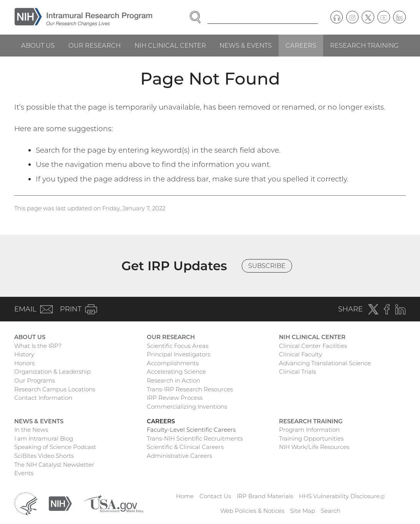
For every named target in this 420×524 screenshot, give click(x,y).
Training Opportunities (311, 438)
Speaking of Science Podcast (55, 447)
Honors (24, 363)
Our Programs (35, 380)
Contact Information (43, 398)
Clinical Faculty (300, 354)
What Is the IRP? (38, 346)
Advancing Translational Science (325, 363)
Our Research (95, 45)
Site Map (303, 511)
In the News (31, 430)
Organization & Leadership (52, 372)
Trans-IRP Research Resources (190, 389)
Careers (301, 45)
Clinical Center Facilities (313, 346)
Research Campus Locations (55, 389)
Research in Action (173, 380)
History (24, 354)
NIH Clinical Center (170, 45)
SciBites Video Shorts (44, 456)
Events (24, 473)
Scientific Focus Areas (178, 346)
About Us (38, 45)
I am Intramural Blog (44, 438)
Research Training (364, 45)
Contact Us (215, 496)
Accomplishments (173, 363)
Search (331, 511)
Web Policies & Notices (252, 511)
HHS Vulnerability (342, 496)
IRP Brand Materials (265, 496)
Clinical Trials (297, 372)
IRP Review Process (175, 398)
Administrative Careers (179, 456)
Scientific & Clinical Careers (185, 447)
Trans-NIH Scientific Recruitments (195, 438)
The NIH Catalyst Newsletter (54, 465)
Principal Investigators (178, 354)
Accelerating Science (176, 372)
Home (185, 496)
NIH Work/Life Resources (314, 447)
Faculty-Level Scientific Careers (191, 430)
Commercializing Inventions (187, 407)
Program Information (309, 430)
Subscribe (267, 266)
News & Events (246, 45)
